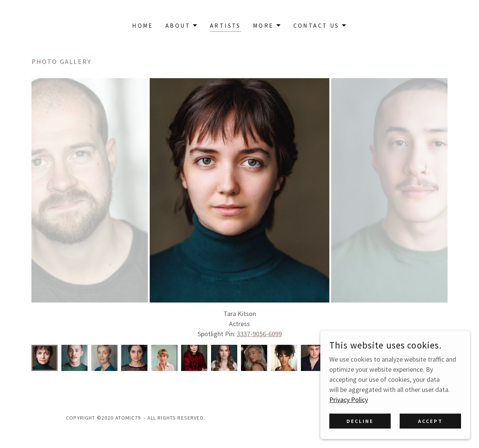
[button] (182, 25)
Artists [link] (225, 25)
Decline (360, 421)
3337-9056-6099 (259, 334)
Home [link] (143, 25)
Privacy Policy (349, 400)
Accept (430, 421)
